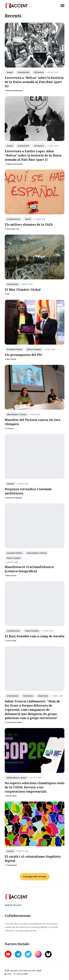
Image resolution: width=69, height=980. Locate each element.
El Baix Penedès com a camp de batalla (35, 636)
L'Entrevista (39, 72)
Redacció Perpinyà (14, 498)
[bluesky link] (48, 954)
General (10, 484)
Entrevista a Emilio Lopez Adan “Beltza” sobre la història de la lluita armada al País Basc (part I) (33, 155)
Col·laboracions (13, 219)
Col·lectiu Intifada (14, 722)
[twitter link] (28, 954)
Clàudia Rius (12, 865)
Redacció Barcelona (15, 90)
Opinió (28, 219)
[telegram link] (18, 954)
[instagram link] (38, 954)
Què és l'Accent (13, 905)
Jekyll (39, 971)
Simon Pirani (12, 796)
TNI (8, 294)
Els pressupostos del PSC (24, 355)
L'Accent (10, 428)
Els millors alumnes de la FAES (29, 225)
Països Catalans (34, 349)
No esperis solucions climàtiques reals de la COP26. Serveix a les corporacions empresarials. (35, 787)
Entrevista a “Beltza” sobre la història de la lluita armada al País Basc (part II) (34, 82)
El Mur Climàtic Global (23, 290)
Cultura (10, 851)
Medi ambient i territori (17, 414)
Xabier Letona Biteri (15, 164)
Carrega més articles (35, 877)
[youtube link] (8, 954)
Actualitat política (14, 349)
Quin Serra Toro (13, 229)
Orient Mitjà (43, 696)
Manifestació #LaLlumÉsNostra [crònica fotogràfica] (29, 569)
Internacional (23, 72)
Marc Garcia (11, 359)
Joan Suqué (11, 641)
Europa (10, 72)
